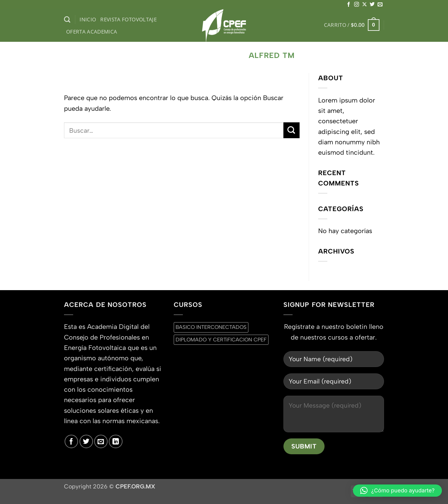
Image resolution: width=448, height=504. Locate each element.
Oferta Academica (92, 32)
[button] (352, 25)
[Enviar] (292, 130)
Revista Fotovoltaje (128, 19)
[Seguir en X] (364, 5)
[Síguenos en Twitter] (372, 5)
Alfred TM (272, 55)
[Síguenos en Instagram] (357, 5)
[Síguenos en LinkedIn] (116, 441)
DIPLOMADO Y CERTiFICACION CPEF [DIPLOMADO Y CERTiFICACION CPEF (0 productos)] (221, 340)
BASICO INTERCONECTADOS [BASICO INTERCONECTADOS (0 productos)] (211, 327)
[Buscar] (67, 20)
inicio (88, 19)
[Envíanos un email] (380, 5)
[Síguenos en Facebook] (349, 5)
